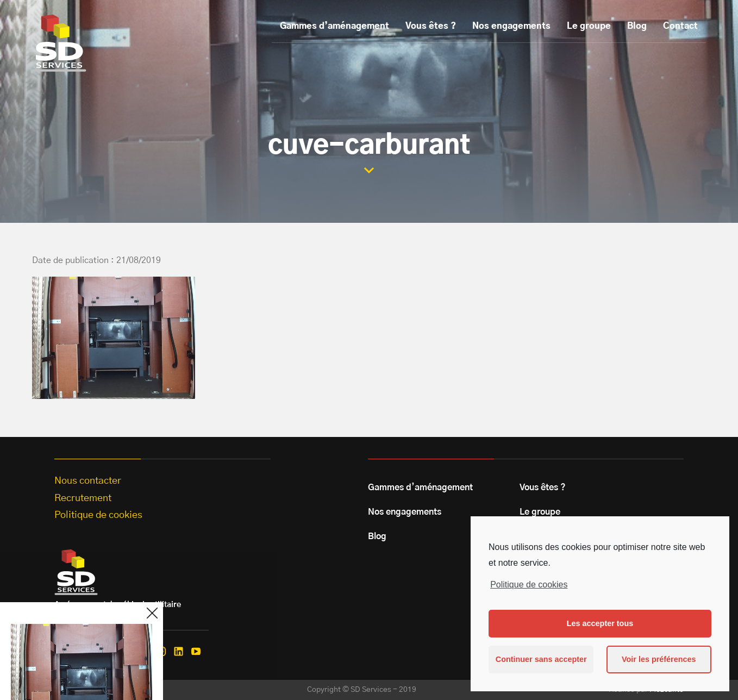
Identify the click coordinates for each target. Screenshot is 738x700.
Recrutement (83, 498)
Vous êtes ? (431, 26)
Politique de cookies (529, 585)
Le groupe (589, 26)
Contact (680, 26)
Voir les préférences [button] (659, 659)
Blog (637, 26)
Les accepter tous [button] (600, 623)
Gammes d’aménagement (334, 26)
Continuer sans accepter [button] (541, 659)
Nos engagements (511, 26)
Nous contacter (88, 481)
